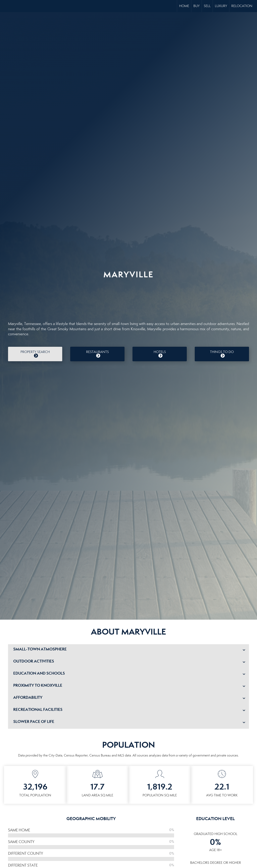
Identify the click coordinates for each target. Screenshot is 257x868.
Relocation (242, 6)
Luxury (221, 6)
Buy (196, 6)
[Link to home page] (5, 6)
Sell (207, 6)
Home (184, 6)
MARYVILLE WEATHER (128, 298)
